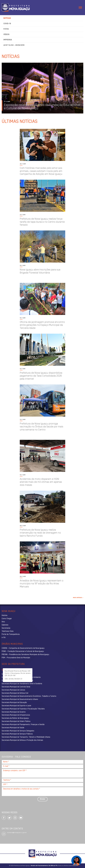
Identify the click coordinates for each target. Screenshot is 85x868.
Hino (3, 622)
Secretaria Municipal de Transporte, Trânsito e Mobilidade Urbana (26, 737)
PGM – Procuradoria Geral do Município (16, 658)
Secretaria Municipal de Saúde (13, 728)
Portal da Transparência (11, 634)
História (4, 616)
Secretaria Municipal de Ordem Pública (16, 721)
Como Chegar (7, 619)
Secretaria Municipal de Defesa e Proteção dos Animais (22, 740)
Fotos (6, 29)
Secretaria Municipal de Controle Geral (16, 687)
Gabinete (5, 625)
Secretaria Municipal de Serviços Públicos (17, 734)
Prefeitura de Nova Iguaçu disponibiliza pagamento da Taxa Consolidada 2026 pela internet (41, 376)
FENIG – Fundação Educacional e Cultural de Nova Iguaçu (23, 651)
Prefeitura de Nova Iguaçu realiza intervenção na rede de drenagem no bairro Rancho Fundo (40, 533)
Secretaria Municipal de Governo (14, 712)
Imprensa (8, 40)
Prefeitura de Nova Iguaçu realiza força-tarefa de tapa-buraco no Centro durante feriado (42, 222)
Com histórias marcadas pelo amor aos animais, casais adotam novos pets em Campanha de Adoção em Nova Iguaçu (41, 171)
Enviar (43, 799)
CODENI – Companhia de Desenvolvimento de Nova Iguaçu (23, 648)
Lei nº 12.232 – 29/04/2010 (14, 45)
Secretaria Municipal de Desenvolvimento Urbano (20, 699)
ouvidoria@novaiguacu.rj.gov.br (17, 833)
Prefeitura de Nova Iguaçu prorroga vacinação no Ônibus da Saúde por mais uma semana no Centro (41, 427)
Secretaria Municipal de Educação (14, 703)
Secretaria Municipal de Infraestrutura (16, 715)
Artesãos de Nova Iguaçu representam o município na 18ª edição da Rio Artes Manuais (42, 584)
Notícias (7, 18)
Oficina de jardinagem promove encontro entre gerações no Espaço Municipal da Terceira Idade (42, 325)
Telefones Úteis (8, 631)
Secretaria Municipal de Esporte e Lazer (16, 706)
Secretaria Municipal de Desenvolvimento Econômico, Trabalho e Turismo (29, 696)
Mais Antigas (78, 598)
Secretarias (6, 628)
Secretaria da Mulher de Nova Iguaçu (15, 718)
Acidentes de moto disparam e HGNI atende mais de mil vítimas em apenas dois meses (41, 482)
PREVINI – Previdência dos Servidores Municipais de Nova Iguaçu (25, 655)
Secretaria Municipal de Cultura (13, 690)
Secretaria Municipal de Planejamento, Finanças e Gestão (23, 725)
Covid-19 (7, 24)
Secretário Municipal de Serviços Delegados (18, 731)
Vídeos (6, 35)
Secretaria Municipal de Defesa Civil (15, 693)
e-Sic (4, 638)
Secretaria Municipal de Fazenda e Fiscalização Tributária (23, 709)
